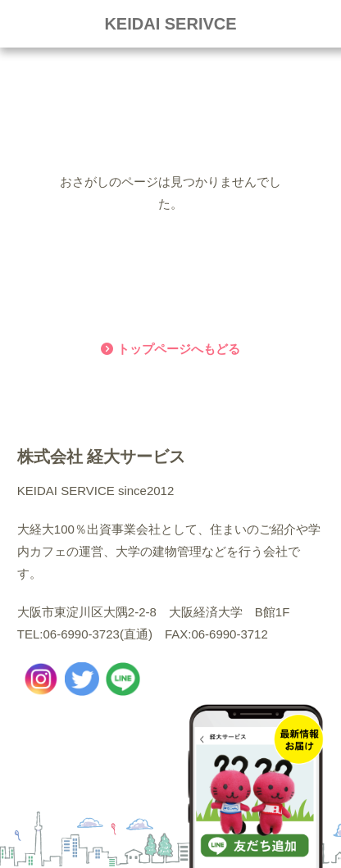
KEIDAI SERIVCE (170, 24)
